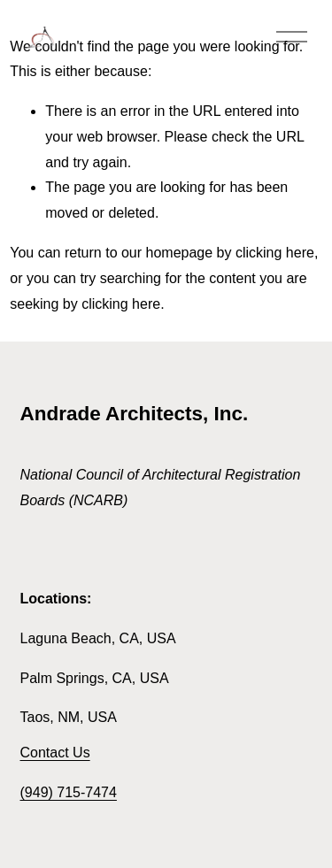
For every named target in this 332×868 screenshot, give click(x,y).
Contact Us (55, 753)
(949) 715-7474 (69, 792)
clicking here (275, 253)
